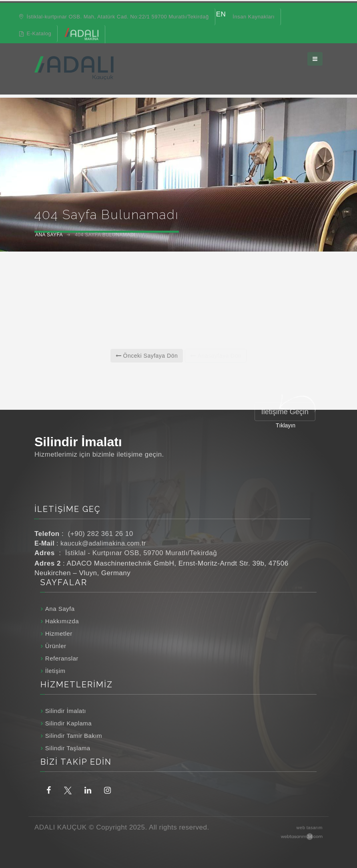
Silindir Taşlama (68, 748)
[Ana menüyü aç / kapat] (315, 56)
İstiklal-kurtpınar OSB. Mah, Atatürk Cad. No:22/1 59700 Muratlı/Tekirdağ (114, 17)
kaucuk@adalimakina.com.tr (103, 543)
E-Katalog (35, 33)
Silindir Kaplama (68, 723)
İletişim (55, 671)
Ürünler (56, 646)
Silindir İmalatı (66, 711)
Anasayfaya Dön (216, 356)
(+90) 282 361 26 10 (101, 534)
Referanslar (62, 658)
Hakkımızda (62, 621)
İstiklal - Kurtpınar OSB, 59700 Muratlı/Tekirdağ (141, 553)
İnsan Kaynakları (254, 17)
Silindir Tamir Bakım (74, 736)
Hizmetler (59, 633)
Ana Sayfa (60, 609)
